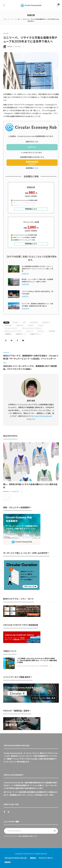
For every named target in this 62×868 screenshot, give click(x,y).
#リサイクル (41, 331)
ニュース (12, 19)
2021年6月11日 (17, 47)
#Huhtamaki (34, 323)
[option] (31, 468)
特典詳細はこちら (31, 209)
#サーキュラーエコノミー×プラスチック (32, 328)
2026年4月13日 (44, 666)
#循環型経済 (8, 334)
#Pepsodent (8, 325)
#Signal (31, 325)
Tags (6, 323)
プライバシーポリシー (46, 858)
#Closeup (15, 323)
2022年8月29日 (14, 492)
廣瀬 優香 (10, 47)
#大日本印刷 (52, 331)
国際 (19, 19)
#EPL (24, 323)
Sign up (55, 831)
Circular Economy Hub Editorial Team (28, 666)
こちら (36, 168)
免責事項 (7, 862)
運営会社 (33, 858)
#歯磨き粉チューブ (21, 334)
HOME (5, 19)
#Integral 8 (46, 323)
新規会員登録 (32, 163)
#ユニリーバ (30, 331)
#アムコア (41, 325)
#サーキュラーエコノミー (11, 328)
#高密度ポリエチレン (35, 334)
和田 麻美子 (6, 492)
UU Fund (33, 785)
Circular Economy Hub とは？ (16, 858)
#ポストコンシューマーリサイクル (13, 331)
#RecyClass (20, 325)
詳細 (51, 795)
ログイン (32, 147)
